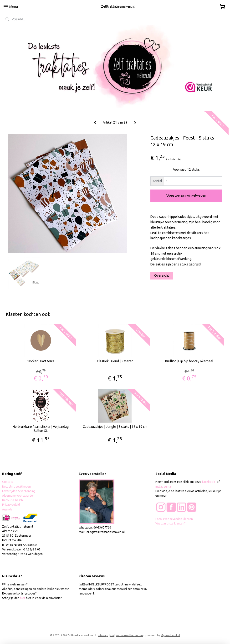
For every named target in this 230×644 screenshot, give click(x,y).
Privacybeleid (11, 505)
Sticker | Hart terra (41, 361)
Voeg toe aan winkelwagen (186, 195)
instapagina (163, 487)
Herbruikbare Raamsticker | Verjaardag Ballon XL (41, 429)
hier (23, 598)
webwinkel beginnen (129, 635)
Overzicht (162, 275)
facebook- (209, 482)
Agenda (7, 509)
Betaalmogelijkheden (17, 487)
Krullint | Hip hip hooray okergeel (189, 361)
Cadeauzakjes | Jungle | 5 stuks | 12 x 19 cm (115, 427)
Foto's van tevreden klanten (174, 519)
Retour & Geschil (13, 500)
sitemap (103, 635)
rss (112, 635)
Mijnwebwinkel (170, 635)
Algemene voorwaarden (18, 496)
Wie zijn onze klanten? (170, 523)
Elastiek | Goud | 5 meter (115, 361)
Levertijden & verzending (19, 491)
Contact (8, 482)
